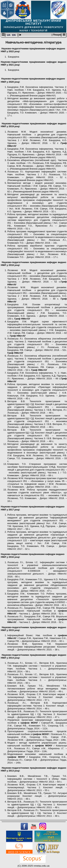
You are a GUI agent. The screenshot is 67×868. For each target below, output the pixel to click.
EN (14, 35)
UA (9, 35)
